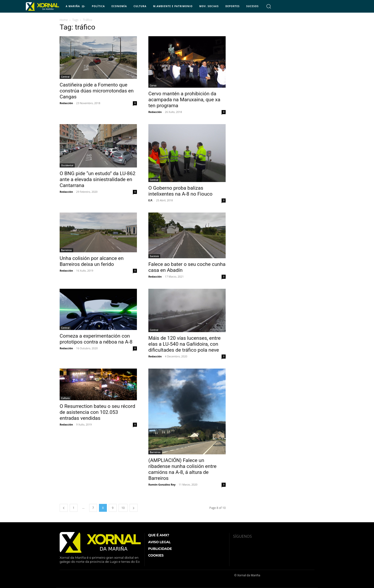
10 (123, 508)
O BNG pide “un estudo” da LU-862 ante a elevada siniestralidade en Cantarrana (98, 179)
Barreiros (66, 250)
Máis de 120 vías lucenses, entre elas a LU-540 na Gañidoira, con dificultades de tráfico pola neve (184, 344)
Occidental (67, 165)
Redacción (66, 103)
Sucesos (154, 256)
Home (64, 20)
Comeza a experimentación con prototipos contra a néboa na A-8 (96, 339)
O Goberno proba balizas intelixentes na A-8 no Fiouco (180, 191)
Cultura (65, 398)
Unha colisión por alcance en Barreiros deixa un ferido (92, 261)
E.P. (151, 200)
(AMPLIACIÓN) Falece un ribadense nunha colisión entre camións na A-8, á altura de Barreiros (182, 469)
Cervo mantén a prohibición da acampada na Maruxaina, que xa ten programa (184, 100)
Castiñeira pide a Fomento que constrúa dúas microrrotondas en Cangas (97, 91)
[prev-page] (64, 508)
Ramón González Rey (162, 484)
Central (65, 77)
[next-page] (134, 508)
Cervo (153, 86)
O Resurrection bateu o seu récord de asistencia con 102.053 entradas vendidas (97, 412)
